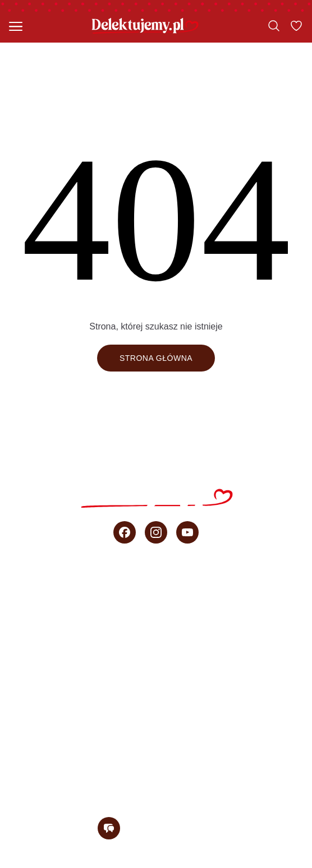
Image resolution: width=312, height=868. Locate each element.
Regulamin (46, 862)
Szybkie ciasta (156, 611)
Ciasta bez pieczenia (156, 636)
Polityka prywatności (131, 862)
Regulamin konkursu (241, 862)
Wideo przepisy (156, 685)
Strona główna (156, 358)
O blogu (156, 759)
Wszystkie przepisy (156, 587)
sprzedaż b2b (156, 735)
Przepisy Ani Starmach (156, 661)
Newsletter (156, 784)
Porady (156, 710)
